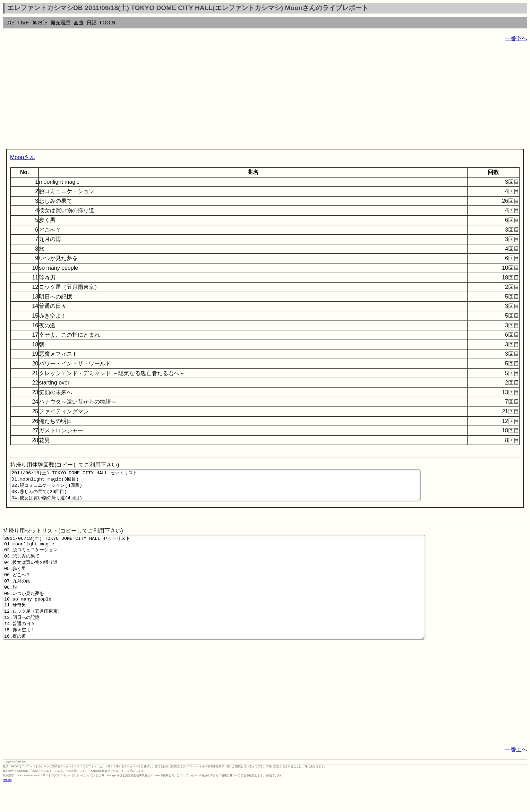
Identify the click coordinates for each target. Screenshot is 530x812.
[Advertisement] (211, 97)
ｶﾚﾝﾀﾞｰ (40, 23)
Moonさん (23, 157)
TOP (10, 23)
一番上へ (516, 776)
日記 (92, 23)
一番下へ (516, 38)
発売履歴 (60, 23)
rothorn (7, 807)
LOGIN (108, 23)
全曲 (78, 23)
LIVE (23, 23)
